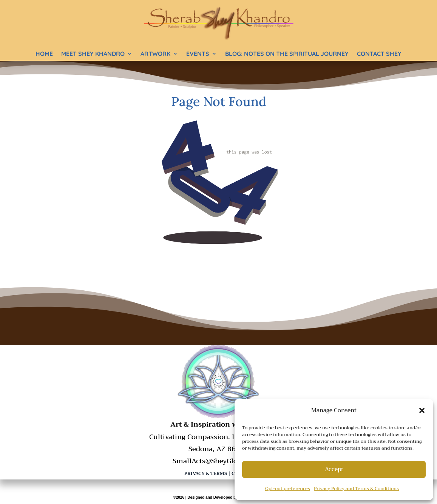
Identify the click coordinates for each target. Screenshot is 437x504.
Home (44, 54)
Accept (334, 469)
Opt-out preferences (288, 489)
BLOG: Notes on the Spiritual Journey (287, 54)
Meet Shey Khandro (93, 54)
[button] (422, 410)
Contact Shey (379, 54)
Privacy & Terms (206, 473)
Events (198, 54)
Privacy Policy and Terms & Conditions (356, 489)
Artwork (155, 54)
